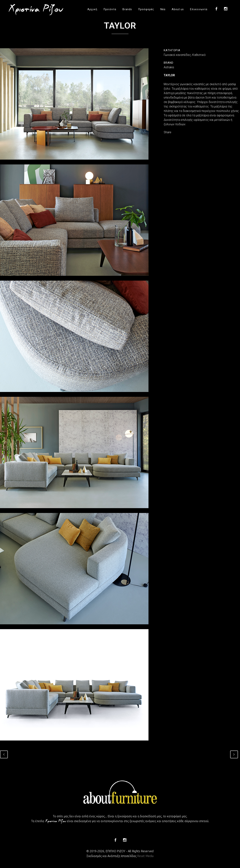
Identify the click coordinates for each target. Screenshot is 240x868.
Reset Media (145, 856)
